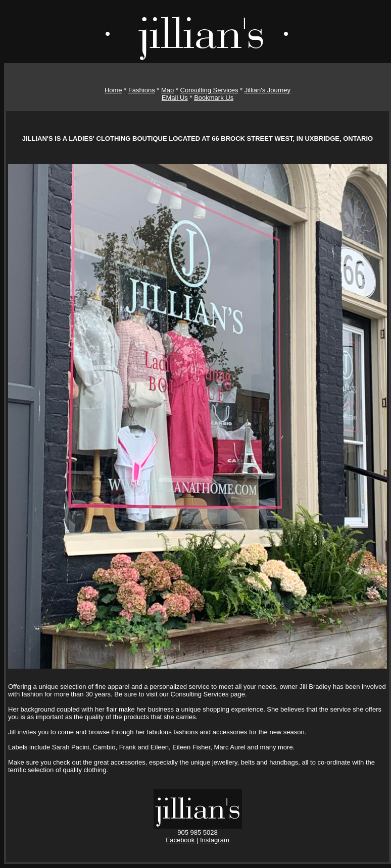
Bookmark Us (214, 98)
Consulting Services (209, 90)
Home (113, 90)
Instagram (215, 840)
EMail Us (175, 98)
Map (167, 90)
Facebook (180, 840)
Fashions (142, 90)
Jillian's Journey (267, 90)
